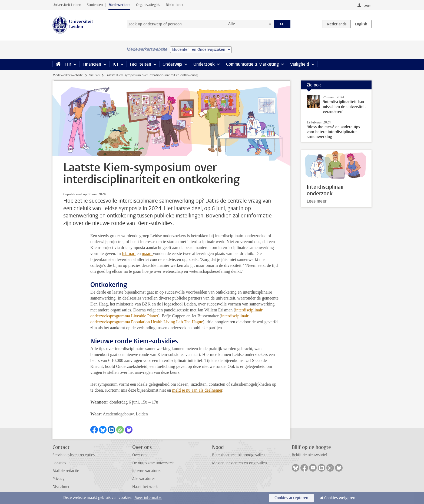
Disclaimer (61, 487)
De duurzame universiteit (153, 463)
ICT (115, 64)
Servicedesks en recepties (74, 455)
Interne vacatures (147, 471)
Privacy (58, 479)
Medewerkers (119, 5)
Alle (232, 24)
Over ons (140, 455)
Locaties (59, 463)
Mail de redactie (66, 471)
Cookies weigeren (340, 498)
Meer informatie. (148, 498)
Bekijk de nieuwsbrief (309, 455)
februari (129, 253)
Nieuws (94, 75)
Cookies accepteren (291, 498)
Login (367, 5)
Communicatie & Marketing (252, 64)
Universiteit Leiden (67, 5)
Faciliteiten (140, 64)
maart (147, 253)
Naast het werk (145, 487)
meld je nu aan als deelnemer (197, 390)
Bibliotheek (175, 5)
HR (68, 64)
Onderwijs (172, 64)
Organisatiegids (148, 5)
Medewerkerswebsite (68, 75)
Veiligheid (300, 64)
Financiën (92, 64)
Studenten (95, 5)
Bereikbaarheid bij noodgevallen (238, 455)
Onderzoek (204, 64)
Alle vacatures (144, 479)
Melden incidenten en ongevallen (239, 463)
